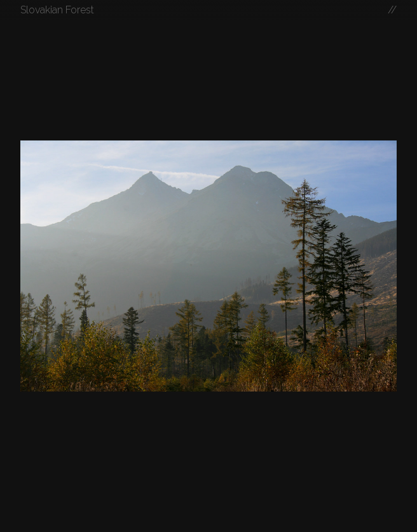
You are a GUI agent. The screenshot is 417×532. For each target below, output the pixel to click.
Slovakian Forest (57, 10)
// (392, 10)
